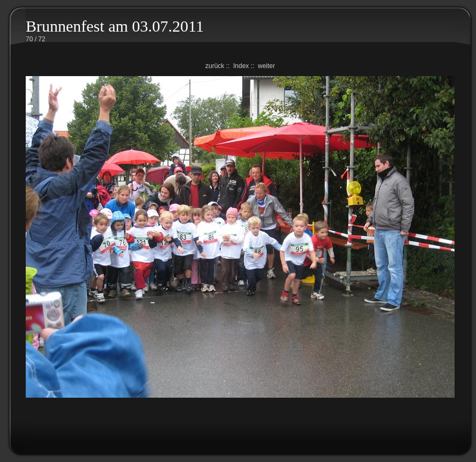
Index (241, 66)
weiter (266, 66)
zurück (215, 66)
